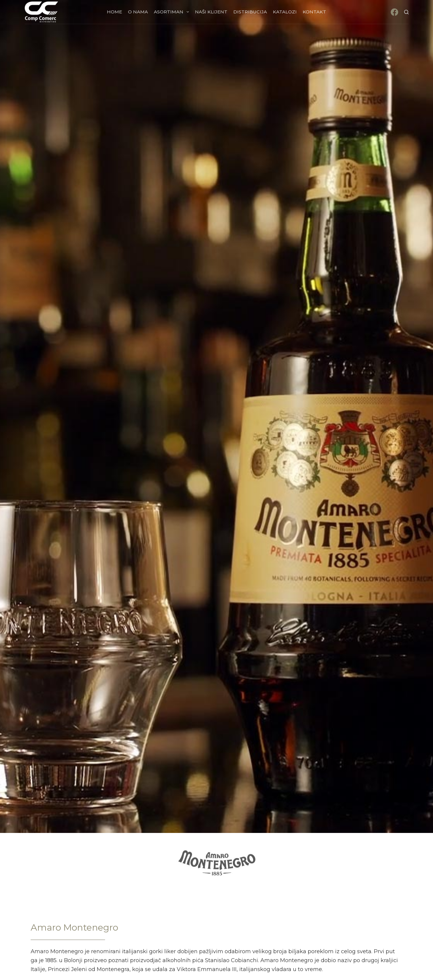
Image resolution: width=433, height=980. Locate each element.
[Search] (406, 12)
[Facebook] (394, 12)
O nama (138, 12)
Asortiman (173, 12)
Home (114, 12)
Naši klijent (211, 12)
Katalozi (285, 12)
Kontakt (314, 12)
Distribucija (250, 12)
